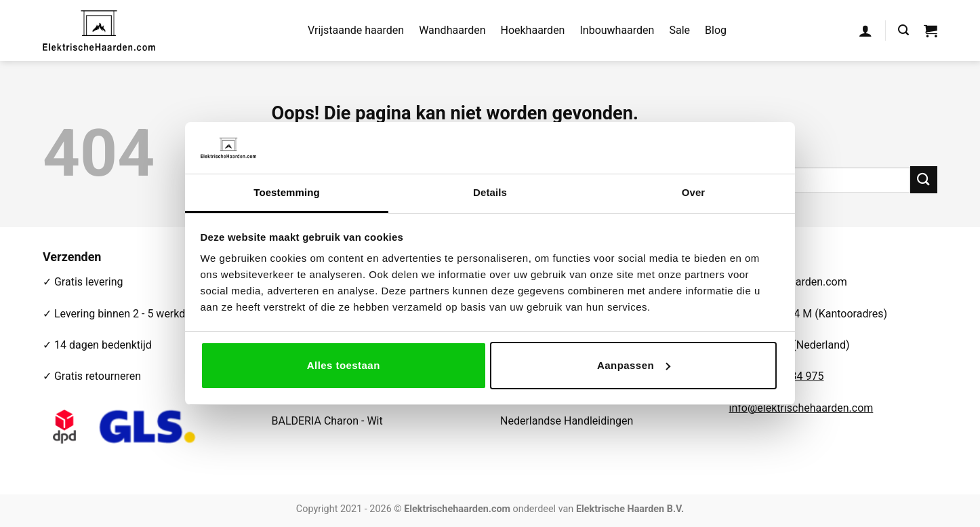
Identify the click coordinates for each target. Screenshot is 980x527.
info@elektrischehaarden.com (801, 408)
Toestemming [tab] (287, 192)
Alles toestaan (344, 365)
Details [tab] (490, 192)
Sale (679, 30)
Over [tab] (694, 192)
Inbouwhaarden (617, 30)
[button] (865, 31)
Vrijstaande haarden (356, 30)
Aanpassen (634, 365)
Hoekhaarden (532, 30)
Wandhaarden (452, 30)
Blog (716, 30)
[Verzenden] (924, 179)
